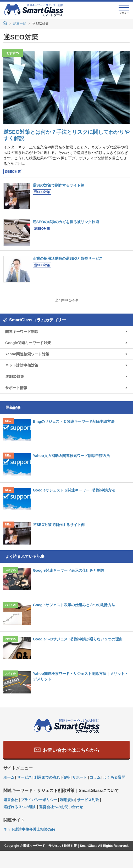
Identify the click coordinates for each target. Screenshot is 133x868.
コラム (95, 777)
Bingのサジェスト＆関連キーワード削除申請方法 (74, 421)
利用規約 (67, 800)
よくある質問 (114, 777)
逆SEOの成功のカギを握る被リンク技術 (66, 222)
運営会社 (11, 800)
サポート (80, 777)
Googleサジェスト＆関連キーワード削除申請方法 (74, 490)
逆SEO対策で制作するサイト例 (59, 185)
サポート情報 (16, 388)
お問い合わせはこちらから (66, 750)
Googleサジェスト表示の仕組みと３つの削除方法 (74, 605)
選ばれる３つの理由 (20, 807)
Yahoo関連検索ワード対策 (27, 354)
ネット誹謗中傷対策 (22, 365)
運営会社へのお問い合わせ (61, 807)
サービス (24, 777)
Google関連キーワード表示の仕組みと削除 (69, 570)
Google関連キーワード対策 (28, 343)
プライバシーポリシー (39, 800)
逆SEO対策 (13, 172)
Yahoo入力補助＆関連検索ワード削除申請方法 (71, 456)
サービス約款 (88, 800)
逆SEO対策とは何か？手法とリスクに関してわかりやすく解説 (66, 135)
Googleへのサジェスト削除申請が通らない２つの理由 (78, 639)
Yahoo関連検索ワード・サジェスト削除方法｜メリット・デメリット (81, 676)
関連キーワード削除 (22, 332)
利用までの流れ (47, 777)
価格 (66, 777)
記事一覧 (20, 24)
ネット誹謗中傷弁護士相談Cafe (29, 829)
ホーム (9, 777)
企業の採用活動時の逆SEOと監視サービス (68, 258)
